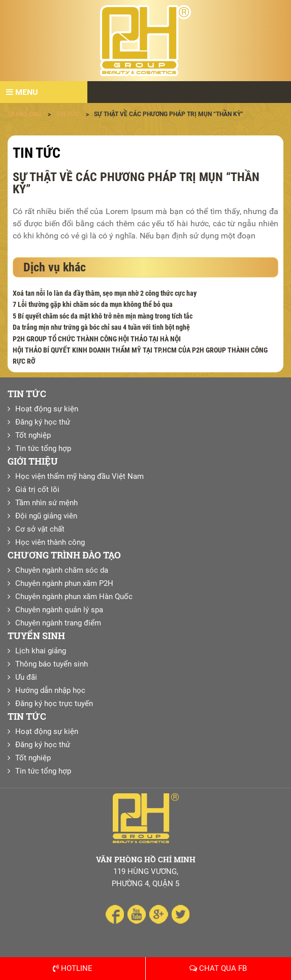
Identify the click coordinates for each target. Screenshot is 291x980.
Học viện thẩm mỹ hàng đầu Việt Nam (79, 476)
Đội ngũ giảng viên (46, 516)
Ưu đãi (26, 677)
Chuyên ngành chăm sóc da (62, 570)
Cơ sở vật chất (40, 529)
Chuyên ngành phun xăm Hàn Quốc (74, 597)
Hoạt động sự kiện (47, 409)
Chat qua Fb (218, 968)
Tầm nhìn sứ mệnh (46, 503)
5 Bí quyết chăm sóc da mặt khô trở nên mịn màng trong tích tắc (103, 316)
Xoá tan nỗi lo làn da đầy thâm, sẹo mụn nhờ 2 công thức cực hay (105, 293)
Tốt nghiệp (33, 435)
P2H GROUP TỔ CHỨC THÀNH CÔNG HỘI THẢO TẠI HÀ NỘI (97, 339)
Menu (22, 92)
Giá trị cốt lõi (37, 489)
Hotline (73, 968)
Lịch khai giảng (41, 651)
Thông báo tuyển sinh (52, 664)
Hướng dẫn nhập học (50, 690)
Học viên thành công (50, 542)
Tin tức (37, 153)
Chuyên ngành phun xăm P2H (64, 583)
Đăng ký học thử (43, 422)
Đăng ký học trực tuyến (54, 704)
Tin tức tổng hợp (43, 448)
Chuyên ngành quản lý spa (59, 610)
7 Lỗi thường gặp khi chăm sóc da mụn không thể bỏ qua (93, 304)
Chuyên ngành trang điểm (58, 623)
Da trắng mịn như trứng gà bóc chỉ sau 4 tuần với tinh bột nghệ (101, 327)
